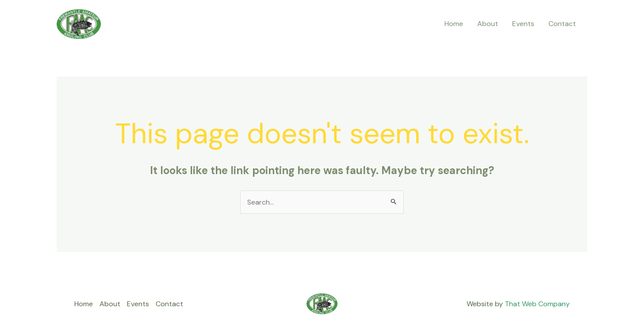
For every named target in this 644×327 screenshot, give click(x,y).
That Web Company (537, 304)
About (488, 24)
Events (523, 24)
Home (454, 24)
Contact (562, 24)
